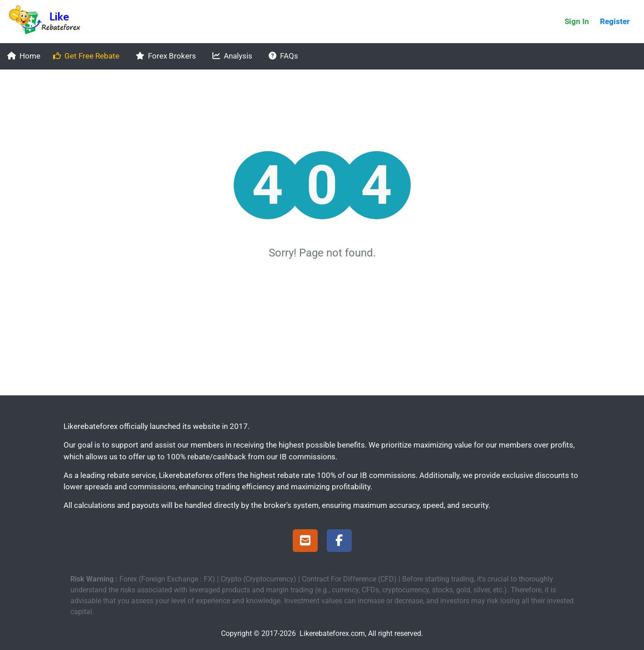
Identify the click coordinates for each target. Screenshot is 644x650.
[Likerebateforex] (49, 22)
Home (24, 56)
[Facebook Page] (339, 542)
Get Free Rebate (86, 56)
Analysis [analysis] (232, 56)
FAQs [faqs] (283, 56)
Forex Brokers (166, 56)
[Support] (305, 542)
